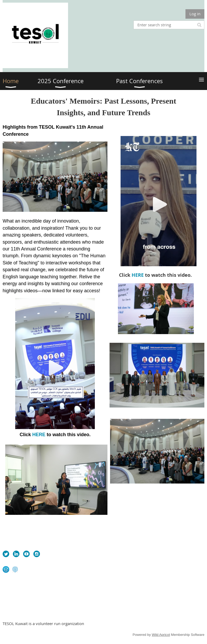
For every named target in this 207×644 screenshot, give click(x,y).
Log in (195, 14)
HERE (39, 435)
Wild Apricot (161, 635)
